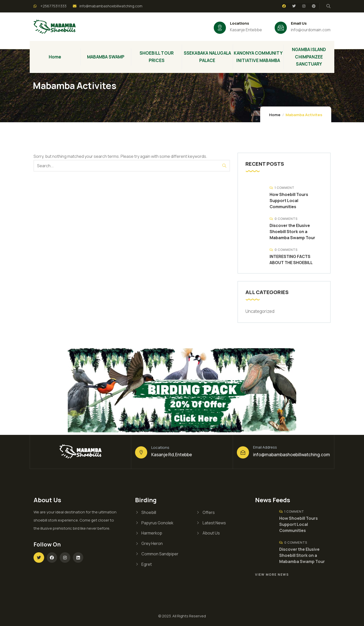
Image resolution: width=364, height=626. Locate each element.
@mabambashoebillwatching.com (296, 455)
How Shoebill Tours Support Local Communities (289, 201)
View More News (272, 575)
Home (275, 115)
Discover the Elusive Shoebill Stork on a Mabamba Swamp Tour (292, 232)
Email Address (265, 447)
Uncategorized (260, 311)
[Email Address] (243, 452)
